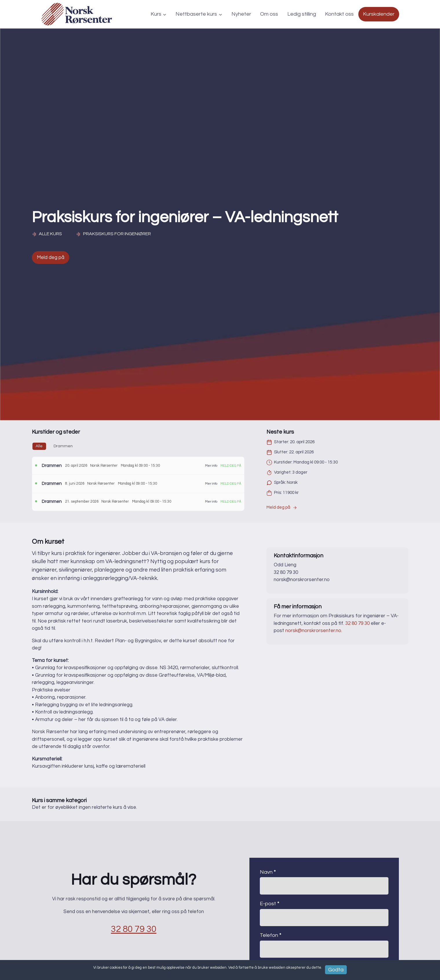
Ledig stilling (302, 14)
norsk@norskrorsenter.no (313, 631)
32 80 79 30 (357, 623)
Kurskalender (379, 14)
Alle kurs (47, 234)
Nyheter (241, 14)
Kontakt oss (339, 14)
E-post (270, 904)
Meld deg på (51, 258)
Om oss (269, 14)
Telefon (271, 935)
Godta (336, 969)
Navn (268, 872)
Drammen (63, 446)
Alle (39, 446)
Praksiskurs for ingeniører (117, 234)
